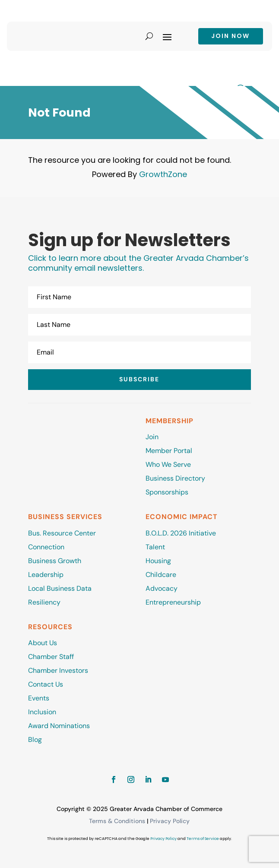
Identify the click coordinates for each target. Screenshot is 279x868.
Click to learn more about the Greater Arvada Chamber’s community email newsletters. (138, 263)
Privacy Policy (170, 821)
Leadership (46, 575)
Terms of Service (203, 839)
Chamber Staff (51, 657)
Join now (230, 36)
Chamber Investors (58, 670)
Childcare (161, 575)
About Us (43, 643)
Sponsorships (167, 492)
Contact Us (46, 684)
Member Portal (169, 451)
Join (152, 437)
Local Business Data (60, 588)
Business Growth (55, 561)
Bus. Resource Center (62, 533)
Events (39, 698)
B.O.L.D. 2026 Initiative (181, 533)
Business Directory (175, 478)
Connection (46, 547)
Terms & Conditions (117, 821)
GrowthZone (163, 174)
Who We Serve (168, 464)
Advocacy (162, 588)
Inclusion (42, 712)
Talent (155, 547)
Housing (158, 561)
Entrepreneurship (174, 602)
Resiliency (44, 602)
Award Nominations (59, 726)
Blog (35, 740)
